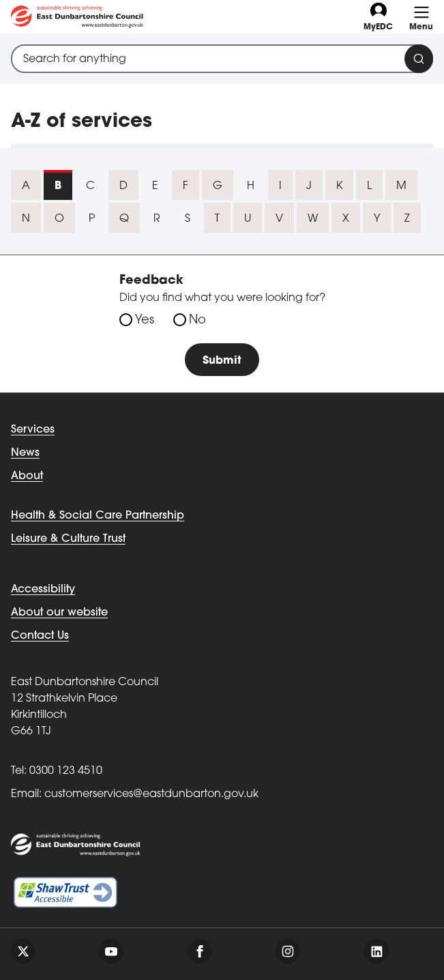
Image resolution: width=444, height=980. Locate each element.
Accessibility (43, 590)
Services (33, 430)
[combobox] (222, 59)
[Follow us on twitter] (23, 951)
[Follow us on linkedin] (376, 951)
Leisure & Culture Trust (68, 539)
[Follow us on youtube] (111, 951)
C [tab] (90, 186)
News (25, 453)
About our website (59, 613)
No (197, 320)
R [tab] (157, 219)
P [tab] (92, 219)
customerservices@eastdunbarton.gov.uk (151, 794)
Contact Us (40, 636)
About (27, 476)
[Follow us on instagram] (288, 951)
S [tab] (188, 219)
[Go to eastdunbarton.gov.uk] (77, 17)
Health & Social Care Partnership (98, 516)
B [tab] (58, 186)
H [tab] (251, 186)
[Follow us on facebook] (200, 951)
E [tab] (155, 186)
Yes (145, 320)
